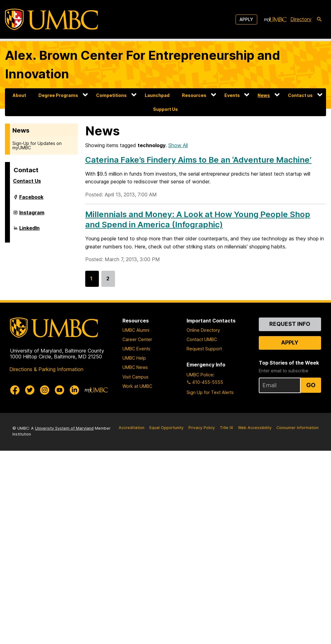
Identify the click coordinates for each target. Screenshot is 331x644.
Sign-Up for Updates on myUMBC (37, 145)
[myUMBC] (275, 20)
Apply (246, 19)
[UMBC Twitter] (30, 390)
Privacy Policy (202, 428)
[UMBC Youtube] (60, 390)
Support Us (165, 109)
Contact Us (27, 181)
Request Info (290, 324)
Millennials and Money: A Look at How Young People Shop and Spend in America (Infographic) (198, 219)
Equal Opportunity (166, 428)
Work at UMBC (137, 386)
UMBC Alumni (136, 330)
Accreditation (132, 428)
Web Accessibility (255, 428)
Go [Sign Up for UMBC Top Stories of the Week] (311, 385)
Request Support (204, 349)
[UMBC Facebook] (15, 390)
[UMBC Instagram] (45, 390)
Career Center (137, 339)
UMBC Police (200, 375)
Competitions (111, 95)
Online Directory (203, 330)
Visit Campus (135, 377)
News (264, 95)
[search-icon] (319, 20)
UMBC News (135, 367)
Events (232, 95)
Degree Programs (58, 95)
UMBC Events (136, 349)
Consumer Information (298, 428)
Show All (178, 145)
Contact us (300, 95)
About (19, 95)
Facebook (31, 199)
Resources (194, 95)
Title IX (226, 428)
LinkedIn (29, 230)
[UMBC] (51, 19)
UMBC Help (134, 358)
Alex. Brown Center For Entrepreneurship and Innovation (143, 65)
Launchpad (157, 95)
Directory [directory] (301, 19)
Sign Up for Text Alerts (210, 392)
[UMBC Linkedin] (74, 390)
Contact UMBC (202, 339)
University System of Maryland (64, 428)
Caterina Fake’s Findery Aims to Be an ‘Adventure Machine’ (198, 160)
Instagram (32, 215)
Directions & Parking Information (46, 369)
